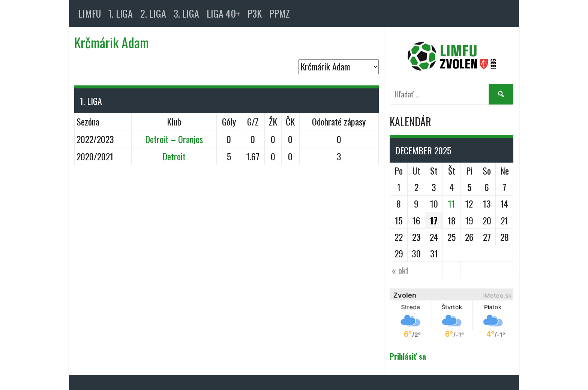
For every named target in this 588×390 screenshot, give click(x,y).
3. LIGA (186, 13)
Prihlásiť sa (408, 356)
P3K (255, 13)
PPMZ (280, 13)
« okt (400, 270)
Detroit (174, 156)
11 (451, 203)
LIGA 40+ (223, 13)
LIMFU (90, 13)
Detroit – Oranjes (174, 139)
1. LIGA (121, 13)
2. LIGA (153, 13)
